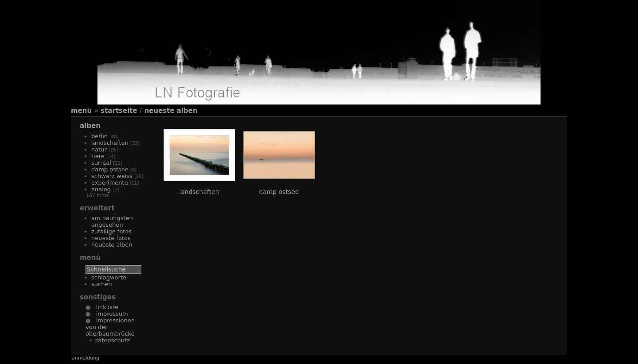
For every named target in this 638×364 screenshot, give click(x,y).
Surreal (101, 163)
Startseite (119, 111)
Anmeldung (86, 358)
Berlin (99, 136)
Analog (101, 189)
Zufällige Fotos (111, 231)
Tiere (98, 156)
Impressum (109, 314)
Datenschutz (112, 340)
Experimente (110, 183)
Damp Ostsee (110, 169)
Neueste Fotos (111, 238)
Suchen (102, 284)
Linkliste (104, 307)
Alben (90, 126)
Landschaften (110, 143)
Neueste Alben (171, 111)
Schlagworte (109, 277)
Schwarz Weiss (112, 176)
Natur (99, 149)
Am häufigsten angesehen (112, 221)
